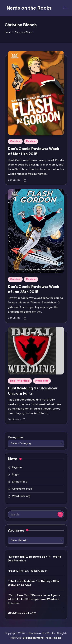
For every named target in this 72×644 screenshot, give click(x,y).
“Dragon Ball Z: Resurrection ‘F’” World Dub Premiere (34, 559)
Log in (16, 474)
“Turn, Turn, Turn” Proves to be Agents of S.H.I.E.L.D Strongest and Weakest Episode (34, 599)
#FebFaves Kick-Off (22, 613)
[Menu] (65, 8)
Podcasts (42, 381)
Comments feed (22, 489)
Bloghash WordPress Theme (42, 638)
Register (17, 467)
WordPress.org (21, 496)
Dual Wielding (20, 381)
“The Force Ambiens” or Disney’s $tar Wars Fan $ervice (34, 583)
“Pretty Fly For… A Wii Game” (28, 571)
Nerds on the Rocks (29, 8)
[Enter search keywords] (36, 514)
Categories (16, 437)
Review (31, 141)
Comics (15, 141)
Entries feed (20, 482)
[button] (60, 514)
